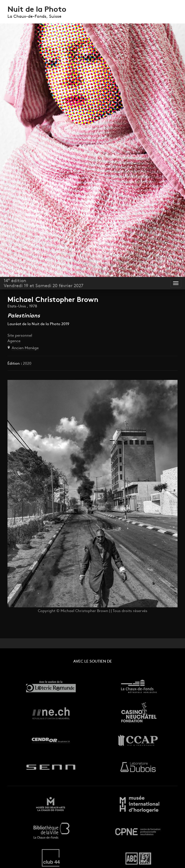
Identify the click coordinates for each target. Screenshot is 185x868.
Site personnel (20, 336)
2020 (27, 364)
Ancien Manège (25, 348)
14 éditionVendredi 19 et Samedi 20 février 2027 (44, 283)
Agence (14, 341)
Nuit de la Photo (37, 10)
